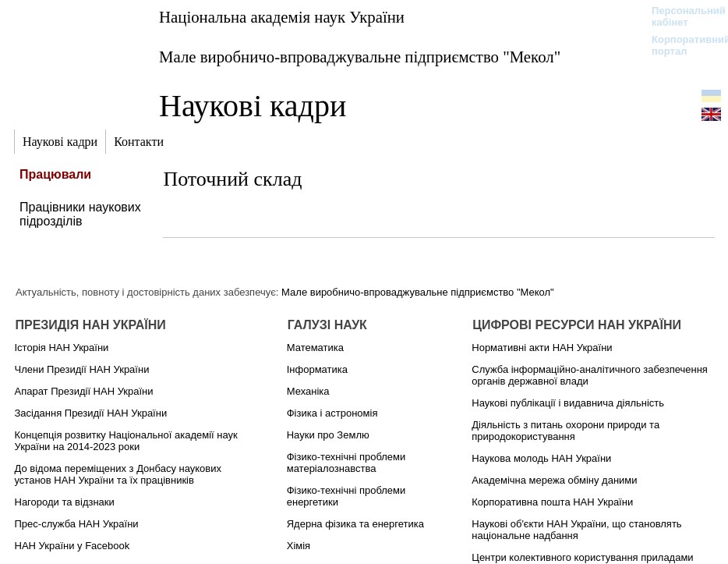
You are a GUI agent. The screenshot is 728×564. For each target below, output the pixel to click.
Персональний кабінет (681, 16)
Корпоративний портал (681, 45)
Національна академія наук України (282, 17)
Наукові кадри (253, 106)
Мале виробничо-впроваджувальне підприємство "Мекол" (360, 57)
